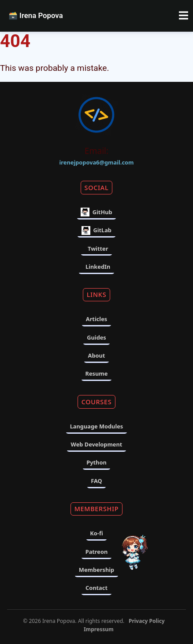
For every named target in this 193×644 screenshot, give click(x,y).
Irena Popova (35, 16)
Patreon (97, 552)
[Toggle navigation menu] (184, 16)
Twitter (98, 249)
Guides (96, 337)
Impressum (99, 629)
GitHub (96, 212)
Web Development (97, 444)
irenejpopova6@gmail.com (97, 162)
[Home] (96, 117)
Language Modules (97, 426)
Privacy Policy (147, 621)
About (97, 355)
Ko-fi (96, 533)
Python (96, 462)
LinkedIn (98, 267)
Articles (96, 319)
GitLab (96, 231)
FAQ (96, 481)
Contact (96, 588)
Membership (96, 570)
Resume (97, 373)
